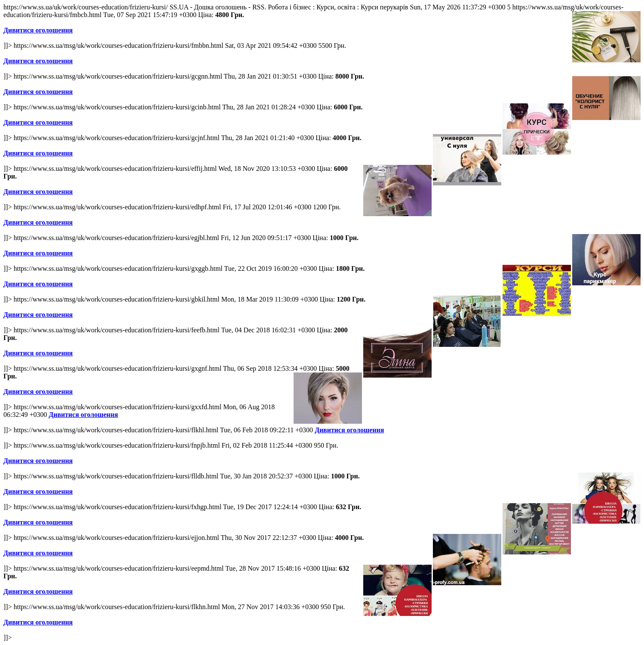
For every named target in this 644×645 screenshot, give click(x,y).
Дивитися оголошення (38, 30)
